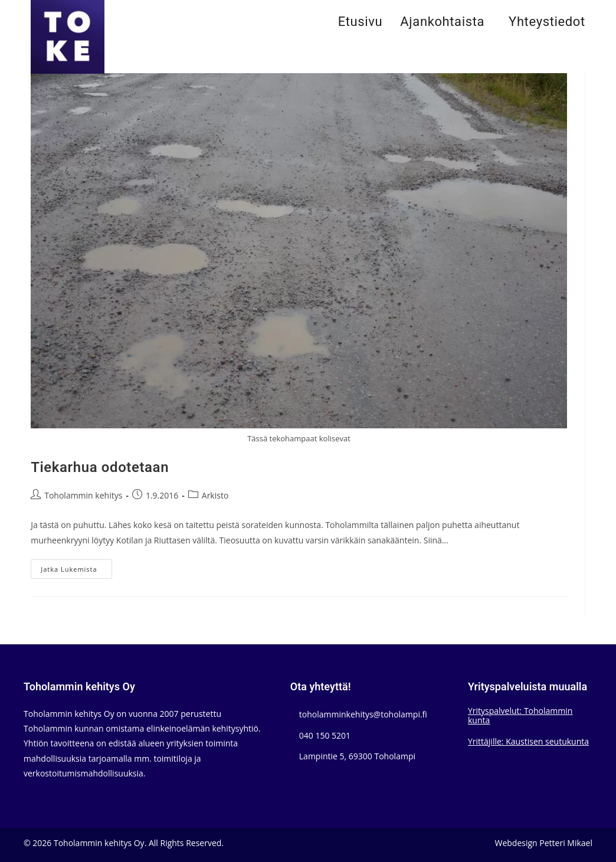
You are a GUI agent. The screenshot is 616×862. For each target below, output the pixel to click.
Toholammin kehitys (83, 495)
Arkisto (215, 495)
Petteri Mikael (566, 843)
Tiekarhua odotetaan (100, 468)
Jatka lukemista (76, 571)
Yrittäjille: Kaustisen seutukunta (528, 741)
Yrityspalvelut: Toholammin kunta (520, 715)
